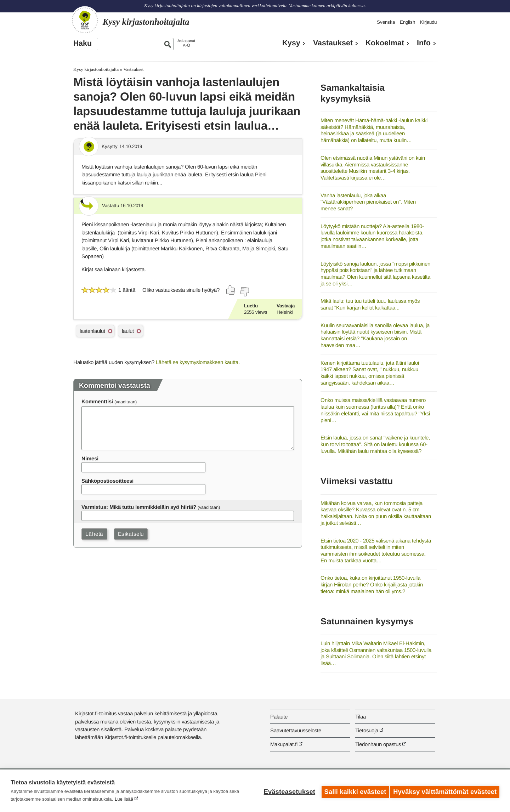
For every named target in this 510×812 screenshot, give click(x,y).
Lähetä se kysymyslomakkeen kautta (197, 362)
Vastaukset (333, 43)
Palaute (279, 717)
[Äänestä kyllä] (231, 290)
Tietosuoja (367, 730)
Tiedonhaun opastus (378, 744)
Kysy (291, 43)
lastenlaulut (92, 331)
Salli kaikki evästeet (353, 791)
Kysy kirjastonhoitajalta (96, 69)
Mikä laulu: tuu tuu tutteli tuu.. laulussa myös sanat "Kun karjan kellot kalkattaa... (370, 304)
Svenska (386, 22)
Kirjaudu (428, 22)
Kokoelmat (385, 43)
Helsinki (285, 312)
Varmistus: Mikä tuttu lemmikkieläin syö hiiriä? (139, 507)
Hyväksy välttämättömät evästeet (445, 791)
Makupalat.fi (284, 744)
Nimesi (90, 458)
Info (424, 43)
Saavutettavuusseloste (296, 730)
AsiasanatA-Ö (186, 43)
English (407, 22)
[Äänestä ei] (244, 292)
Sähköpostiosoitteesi (107, 481)
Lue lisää (124, 799)
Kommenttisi (97, 401)
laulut (128, 331)
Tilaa (361, 717)
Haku (83, 43)
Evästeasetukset (287, 791)
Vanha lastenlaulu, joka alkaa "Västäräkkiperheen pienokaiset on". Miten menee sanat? (368, 202)
